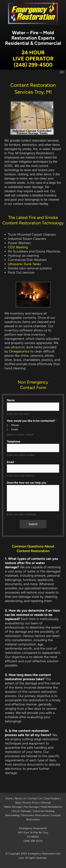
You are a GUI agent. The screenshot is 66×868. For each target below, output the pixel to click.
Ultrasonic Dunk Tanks (24, 264)
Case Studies (52, 798)
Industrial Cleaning (44, 811)
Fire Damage (31, 807)
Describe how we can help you (28, 483)
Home (9, 798)
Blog (18, 803)
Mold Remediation (51, 807)
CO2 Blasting (18, 247)
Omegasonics (19, 351)
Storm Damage (22, 811)
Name (12, 400)
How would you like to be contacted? (32, 421)
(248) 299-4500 (33, 65)
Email (11, 462)
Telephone (15, 442)
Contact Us (35, 798)
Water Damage (13, 807)
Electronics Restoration (35, 815)
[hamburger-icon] (62, 72)
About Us (20, 798)
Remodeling (12, 815)
